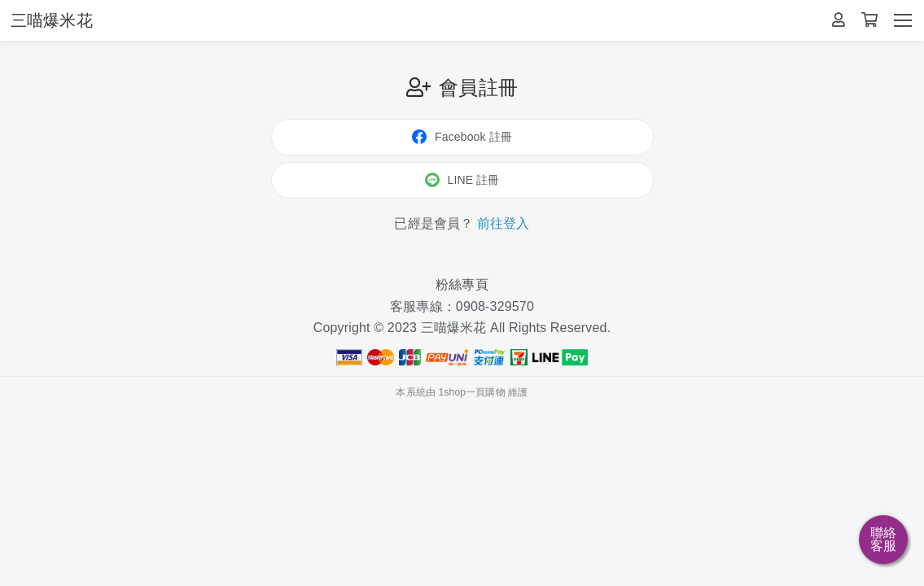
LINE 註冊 (462, 180)
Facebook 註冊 (462, 137)
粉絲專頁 (462, 284)
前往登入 (504, 223)
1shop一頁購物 (472, 392)
